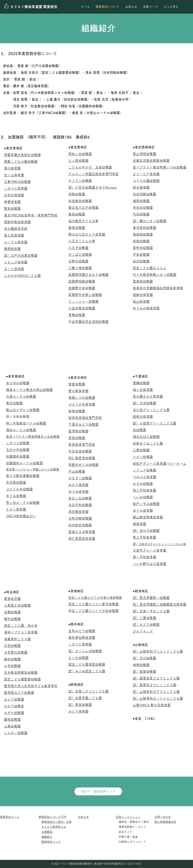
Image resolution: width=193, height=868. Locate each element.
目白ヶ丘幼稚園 (80, 498)
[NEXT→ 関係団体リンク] (98, 791)
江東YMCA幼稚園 (17, 182)
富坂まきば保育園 (82, 532)
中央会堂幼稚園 (80, 451)
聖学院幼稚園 (78, 431)
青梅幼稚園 (77, 315)
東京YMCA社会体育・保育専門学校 (31, 215)
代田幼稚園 (141, 214)
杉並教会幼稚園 (80, 201)
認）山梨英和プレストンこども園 (158, 651)
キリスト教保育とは (54, 827)
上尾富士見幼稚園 (17, 605)
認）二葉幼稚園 (144, 618)
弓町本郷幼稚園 (80, 518)
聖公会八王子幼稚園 (83, 208)
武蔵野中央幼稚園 (82, 288)
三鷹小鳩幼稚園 (80, 268)
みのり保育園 (78, 485)
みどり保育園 (78, 711)
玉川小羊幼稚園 (18, 450)
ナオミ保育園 (16, 509)
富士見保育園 (14, 235)
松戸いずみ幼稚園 (146, 504)
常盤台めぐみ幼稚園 (83, 465)
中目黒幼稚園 (16, 482)
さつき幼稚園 (78, 658)
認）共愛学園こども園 (85, 698)
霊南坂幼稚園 (143, 281)
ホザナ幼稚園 (14, 713)
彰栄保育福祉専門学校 (85, 418)
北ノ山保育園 (14, 175)
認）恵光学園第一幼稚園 (151, 598)
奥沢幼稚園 (14, 403)
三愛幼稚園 (141, 450)
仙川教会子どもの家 (83, 221)
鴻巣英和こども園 (17, 639)
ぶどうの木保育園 (82, 404)
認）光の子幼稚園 (146, 531)
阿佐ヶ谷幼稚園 (80, 154)
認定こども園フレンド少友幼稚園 (95, 611)
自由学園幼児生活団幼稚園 (90, 322)
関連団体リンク (51, 842)
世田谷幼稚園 (143, 208)
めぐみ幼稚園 (16, 496)
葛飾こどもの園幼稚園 (21, 162)
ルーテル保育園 (16, 242)
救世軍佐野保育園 (82, 638)
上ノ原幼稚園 (78, 161)
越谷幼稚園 (12, 659)
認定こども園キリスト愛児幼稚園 (93, 604)
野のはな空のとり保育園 (87, 234)
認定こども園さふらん (149, 268)
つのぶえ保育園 (144, 477)
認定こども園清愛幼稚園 (87, 664)
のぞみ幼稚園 (143, 484)
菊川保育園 (12, 168)
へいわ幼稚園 (143, 497)
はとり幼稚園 (14, 699)
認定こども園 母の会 (21, 626)
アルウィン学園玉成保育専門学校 (93, 174)
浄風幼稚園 (77, 194)
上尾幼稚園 (12, 726)
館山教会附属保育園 (148, 517)
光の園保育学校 (16, 229)
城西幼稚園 (141, 201)
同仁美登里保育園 (82, 539)
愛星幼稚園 (77, 384)
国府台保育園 (143, 417)
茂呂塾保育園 (78, 512)
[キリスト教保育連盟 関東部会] (36, 7)
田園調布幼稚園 (18, 456)
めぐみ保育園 (78, 492)
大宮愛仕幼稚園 (16, 652)
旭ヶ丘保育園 (143, 390)
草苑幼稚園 (77, 438)
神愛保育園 (12, 202)
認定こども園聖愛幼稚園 (22, 679)
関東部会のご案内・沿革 (57, 822)
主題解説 (47, 832)
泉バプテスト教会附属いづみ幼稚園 (160, 167)
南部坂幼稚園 (143, 234)
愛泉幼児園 (12, 599)
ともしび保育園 (16, 262)
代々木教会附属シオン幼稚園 (154, 275)
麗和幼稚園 (12, 719)
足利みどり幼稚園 (82, 631)
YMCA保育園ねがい (21, 516)
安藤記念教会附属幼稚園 (151, 161)
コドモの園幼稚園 (146, 181)
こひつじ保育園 (16, 188)
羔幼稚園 (139, 430)
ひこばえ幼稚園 (80, 254)
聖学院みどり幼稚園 (19, 693)
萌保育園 (139, 524)
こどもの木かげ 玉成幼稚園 (90, 167)
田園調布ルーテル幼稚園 (24, 463)
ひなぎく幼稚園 (80, 478)
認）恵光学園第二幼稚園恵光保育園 (160, 604)
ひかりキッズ (143, 631)
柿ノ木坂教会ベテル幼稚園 (26, 423)
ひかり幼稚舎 (14, 706)
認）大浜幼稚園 (144, 403)
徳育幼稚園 (77, 228)
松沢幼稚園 (141, 261)
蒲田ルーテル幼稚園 (21, 430)
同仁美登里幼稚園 (82, 458)
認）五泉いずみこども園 (151, 611)
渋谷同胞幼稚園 (144, 194)
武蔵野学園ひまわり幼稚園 (88, 275)
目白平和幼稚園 (80, 505)
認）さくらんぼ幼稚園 (85, 651)
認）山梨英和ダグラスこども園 (156, 692)
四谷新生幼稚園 (80, 525)
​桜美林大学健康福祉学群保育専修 (158, 288)
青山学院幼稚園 (144, 154)
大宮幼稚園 (12, 646)
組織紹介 (47, 837)
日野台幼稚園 (78, 261)
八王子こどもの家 (82, 241)
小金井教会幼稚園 (82, 308)
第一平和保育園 (144, 557)
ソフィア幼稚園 (144, 470)
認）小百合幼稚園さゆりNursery (93, 187)
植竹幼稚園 (12, 619)
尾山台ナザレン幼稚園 (23, 410)
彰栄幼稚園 (77, 411)
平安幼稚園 (141, 254)
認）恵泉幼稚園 (80, 705)
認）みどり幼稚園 (146, 625)
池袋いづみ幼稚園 (82, 398)
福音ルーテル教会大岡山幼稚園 (29, 390)
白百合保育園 (14, 195)
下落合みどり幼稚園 (83, 424)
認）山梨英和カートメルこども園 (158, 698)
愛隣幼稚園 (141, 383)
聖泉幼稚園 (77, 214)
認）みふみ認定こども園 (87, 671)
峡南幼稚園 (141, 665)
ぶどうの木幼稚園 (19, 489)
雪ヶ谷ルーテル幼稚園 (23, 503)
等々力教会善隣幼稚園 (23, 476)
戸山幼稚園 (77, 471)
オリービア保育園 (146, 174)
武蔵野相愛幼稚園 (82, 281)
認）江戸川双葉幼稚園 (21, 255)
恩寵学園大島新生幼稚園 (22, 155)
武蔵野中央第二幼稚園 (85, 295)
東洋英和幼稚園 (144, 228)
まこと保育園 (14, 269)
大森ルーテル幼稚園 (21, 396)
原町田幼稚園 (143, 248)
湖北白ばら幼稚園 (146, 437)
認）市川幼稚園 (144, 658)
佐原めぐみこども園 (148, 443)
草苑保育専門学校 (82, 445)
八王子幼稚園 (78, 248)
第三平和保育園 (144, 537)
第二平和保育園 (144, 490)
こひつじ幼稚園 (18, 443)
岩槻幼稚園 (12, 612)
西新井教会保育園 (17, 222)
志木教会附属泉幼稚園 (21, 673)
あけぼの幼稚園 (18, 383)
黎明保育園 (12, 249)
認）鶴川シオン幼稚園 (149, 221)
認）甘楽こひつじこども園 (88, 691)
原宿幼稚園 (141, 241)
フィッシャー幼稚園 (83, 301)
